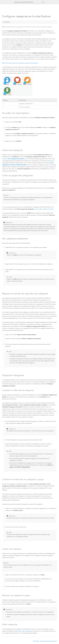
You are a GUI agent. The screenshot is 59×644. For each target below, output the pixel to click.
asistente (13, 159)
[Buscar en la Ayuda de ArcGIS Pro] (28, 2)
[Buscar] (43, 2)
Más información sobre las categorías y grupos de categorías (20, 63)
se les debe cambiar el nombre (44, 209)
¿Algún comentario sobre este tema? (46, 641)
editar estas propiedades (25, 631)
